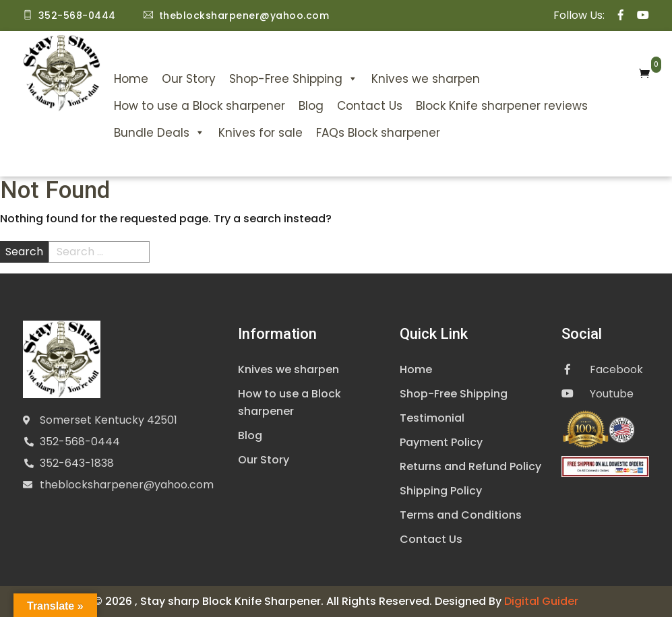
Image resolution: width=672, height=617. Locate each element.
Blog (311, 106)
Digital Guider (541, 601)
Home (131, 79)
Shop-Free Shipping (294, 79)
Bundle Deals (159, 133)
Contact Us (370, 106)
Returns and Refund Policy (470, 466)
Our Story (189, 79)
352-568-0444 (80, 442)
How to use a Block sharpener (200, 106)
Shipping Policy (441, 491)
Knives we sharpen (426, 79)
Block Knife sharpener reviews (502, 106)
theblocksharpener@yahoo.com (127, 485)
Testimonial (432, 418)
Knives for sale (261, 133)
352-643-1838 (77, 463)
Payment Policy (441, 442)
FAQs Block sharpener (378, 133)
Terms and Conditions (461, 515)
